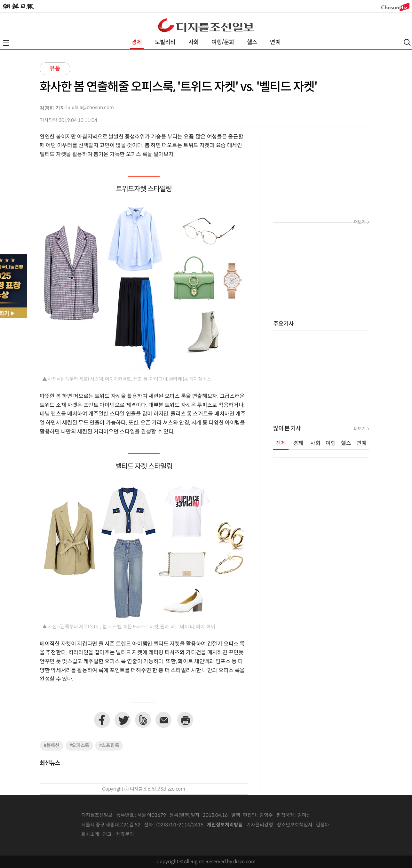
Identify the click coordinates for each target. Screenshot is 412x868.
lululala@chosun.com (90, 108)
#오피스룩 (79, 746)
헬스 (252, 42)
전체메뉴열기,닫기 (6, 43)
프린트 (185, 720)
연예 (275, 42)
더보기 (360, 222)
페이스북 (102, 720)
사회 (194, 42)
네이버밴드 (143, 720)
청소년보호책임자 (295, 825)
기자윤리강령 (260, 825)
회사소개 (90, 835)
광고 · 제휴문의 (118, 835)
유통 (55, 69)
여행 (331, 443)
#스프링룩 (109, 746)
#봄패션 (52, 746)
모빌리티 (165, 42)
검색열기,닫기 (407, 42)
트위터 (123, 720)
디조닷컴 (206, 25)
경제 (137, 42)
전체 (281, 443)
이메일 (163, 720)
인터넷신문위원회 (350, 825)
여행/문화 (223, 42)
